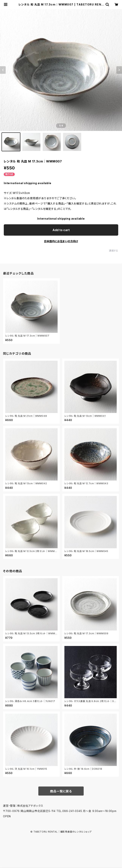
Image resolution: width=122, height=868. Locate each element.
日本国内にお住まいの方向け (61, 241)
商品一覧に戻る (61, 791)
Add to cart (61, 230)
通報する (114, 251)
